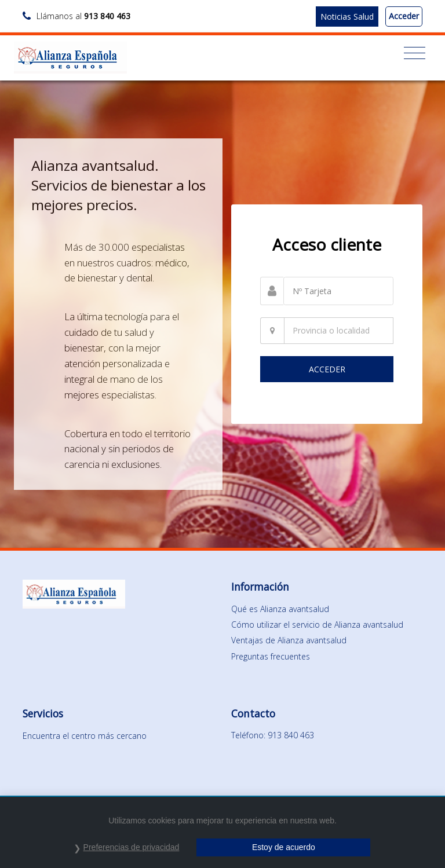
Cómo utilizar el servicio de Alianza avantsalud (317, 625)
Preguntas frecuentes (271, 656)
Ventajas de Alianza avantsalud (289, 640)
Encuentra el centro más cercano (85, 736)
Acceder (404, 16)
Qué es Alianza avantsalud (280, 609)
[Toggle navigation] (415, 53)
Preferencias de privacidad (132, 847)
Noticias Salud (347, 17)
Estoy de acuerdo (284, 847)
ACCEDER (327, 369)
